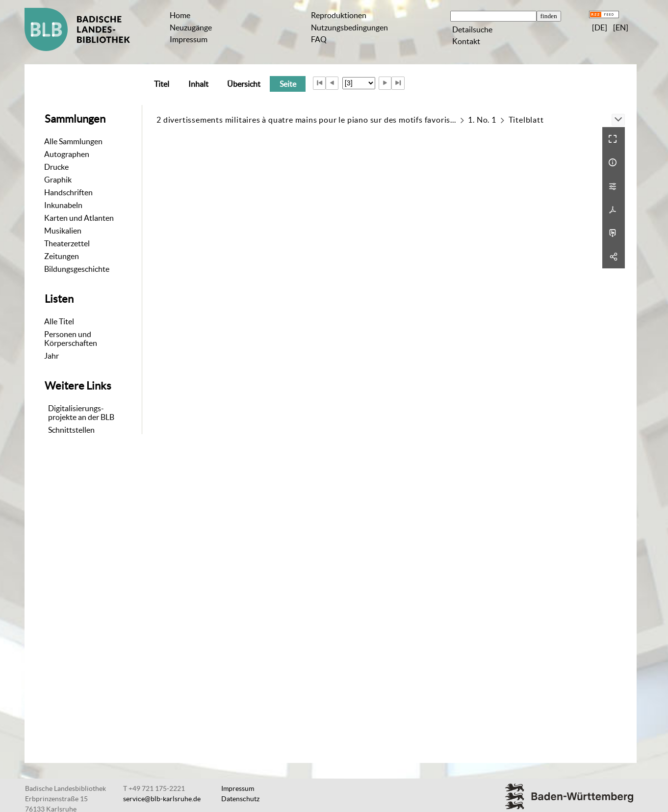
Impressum (189, 39)
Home (180, 15)
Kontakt (466, 41)
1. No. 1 (482, 120)
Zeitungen (62, 256)
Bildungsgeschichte (77, 269)
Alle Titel (59, 321)
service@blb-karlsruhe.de (162, 799)
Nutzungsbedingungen (349, 27)
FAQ (319, 39)
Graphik (58, 180)
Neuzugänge (191, 27)
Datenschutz (240, 799)
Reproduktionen (339, 15)
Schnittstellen (71, 430)
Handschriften (68, 192)
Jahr (51, 356)
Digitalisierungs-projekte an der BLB (81, 413)
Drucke (56, 167)
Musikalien (63, 231)
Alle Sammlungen (73, 141)
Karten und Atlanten (79, 218)
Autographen (67, 154)
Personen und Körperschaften (71, 339)
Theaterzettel (67, 243)
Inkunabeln (63, 205)
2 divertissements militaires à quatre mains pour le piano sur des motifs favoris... (306, 120)
